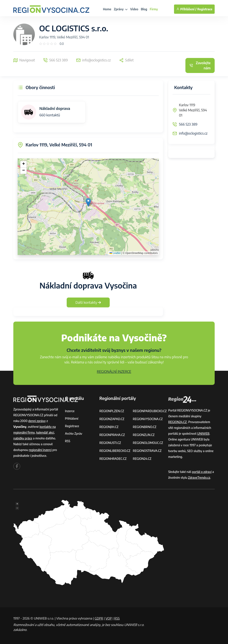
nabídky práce (23, 438)
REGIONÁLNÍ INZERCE (114, 372)
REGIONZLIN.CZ (144, 435)
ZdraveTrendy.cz (199, 478)
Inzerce (70, 411)
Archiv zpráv (74, 434)
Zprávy (121, 9)
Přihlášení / (186, 9)
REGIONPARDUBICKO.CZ (150, 411)
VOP (109, 618)
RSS (68, 441)
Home (107, 9)
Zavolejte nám (200, 65)
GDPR (99, 618)
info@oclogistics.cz (193, 133)
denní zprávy (37, 421)
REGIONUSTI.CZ (110, 443)
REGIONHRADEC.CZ (113, 459)
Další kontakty (88, 302)
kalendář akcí (45, 432)
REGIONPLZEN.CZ (112, 411)
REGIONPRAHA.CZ (112, 435)
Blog (144, 9)
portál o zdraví (202, 472)
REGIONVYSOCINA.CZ (148, 419)
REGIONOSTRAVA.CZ (147, 451)
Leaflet (115, 253)
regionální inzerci (40, 450)
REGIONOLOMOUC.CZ (148, 443)
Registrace (205, 9)
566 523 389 (188, 124)
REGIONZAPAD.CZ (112, 419)
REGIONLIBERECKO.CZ (115, 451)
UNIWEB (203, 434)
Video (134, 9)
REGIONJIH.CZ (109, 427)
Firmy (154, 9)
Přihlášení (72, 418)
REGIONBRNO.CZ (145, 427)
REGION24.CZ (142, 459)
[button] (88, 202)
